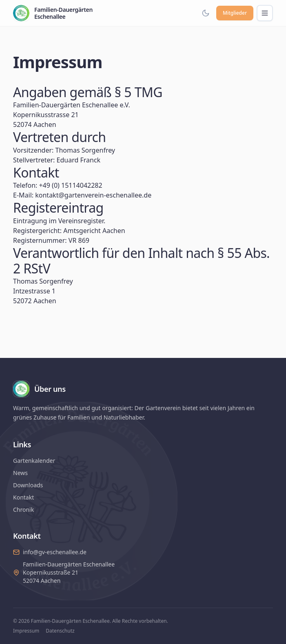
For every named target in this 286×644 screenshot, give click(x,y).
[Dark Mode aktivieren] (206, 13)
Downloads (28, 485)
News (20, 473)
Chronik (23, 510)
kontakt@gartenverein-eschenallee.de (93, 195)
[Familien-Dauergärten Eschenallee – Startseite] (53, 13)
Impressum (26, 631)
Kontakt (23, 497)
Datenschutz (60, 631)
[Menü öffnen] (265, 13)
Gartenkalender (34, 461)
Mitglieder (235, 13)
